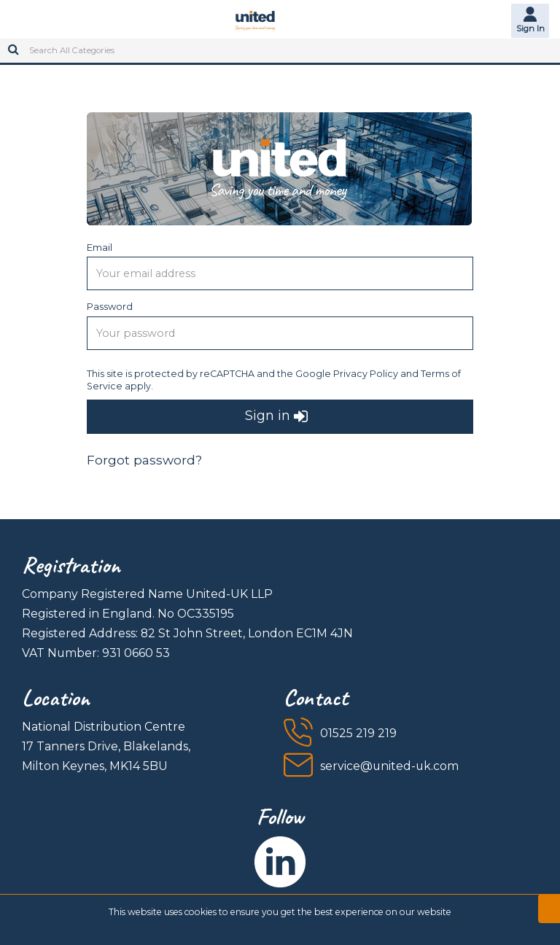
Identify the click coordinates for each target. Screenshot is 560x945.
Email (100, 247)
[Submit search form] (13, 44)
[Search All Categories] (280, 51)
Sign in (276, 417)
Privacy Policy (366, 374)
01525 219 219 (358, 733)
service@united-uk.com (389, 766)
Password (110, 306)
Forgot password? (144, 460)
